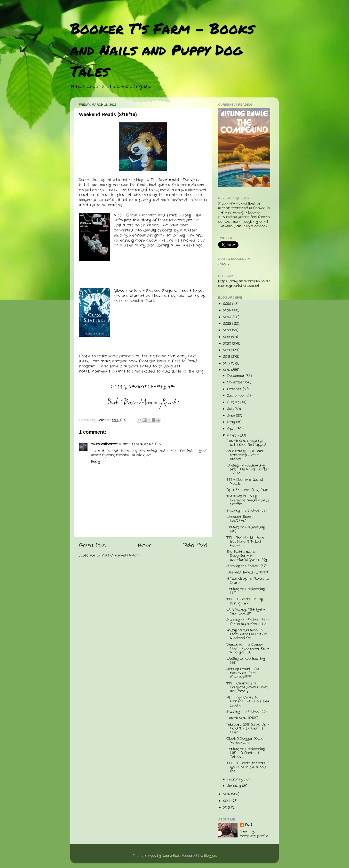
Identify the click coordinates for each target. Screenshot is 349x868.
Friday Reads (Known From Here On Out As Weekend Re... (246, 634)
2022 (228, 330)
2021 (227, 337)
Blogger (210, 856)
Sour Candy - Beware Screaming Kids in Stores (245, 455)
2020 (228, 344)
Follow (223, 264)
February (235, 779)
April (232, 429)
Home (144, 545)
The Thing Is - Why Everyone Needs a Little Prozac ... (248, 500)
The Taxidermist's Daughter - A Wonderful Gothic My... (247, 556)
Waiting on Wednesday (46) (246, 661)
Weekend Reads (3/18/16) (247, 572)
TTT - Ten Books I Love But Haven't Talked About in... (245, 541)
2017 (227, 363)
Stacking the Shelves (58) (246, 511)
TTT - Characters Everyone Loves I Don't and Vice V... (247, 687)
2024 (228, 317)
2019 (227, 350)
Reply (95, 462)
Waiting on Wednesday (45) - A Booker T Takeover (246, 753)
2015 (227, 794)
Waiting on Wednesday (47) (246, 591)
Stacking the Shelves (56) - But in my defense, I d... (248, 622)
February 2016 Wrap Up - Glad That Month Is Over (248, 729)
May (232, 422)
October (235, 389)
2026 (228, 304)
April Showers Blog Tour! (247, 490)
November (236, 382)
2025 (228, 310)
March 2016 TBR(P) (242, 718)
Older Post (195, 545)
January (235, 786)
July (231, 409)
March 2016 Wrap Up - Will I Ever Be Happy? (246, 443)
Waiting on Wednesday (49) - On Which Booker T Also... (248, 469)
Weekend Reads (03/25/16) (240, 519)
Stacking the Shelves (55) (246, 712)
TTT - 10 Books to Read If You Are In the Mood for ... (248, 767)
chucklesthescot (104, 444)
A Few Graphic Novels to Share (248, 581)
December (236, 376)
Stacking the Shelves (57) (246, 566)
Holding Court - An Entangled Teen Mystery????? (243, 673)
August (234, 402)
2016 (227, 370)
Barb (249, 825)
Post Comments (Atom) (121, 555)
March (234, 435)
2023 (228, 324)
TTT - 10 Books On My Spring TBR (245, 601)
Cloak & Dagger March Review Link (246, 741)
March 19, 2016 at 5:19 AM (140, 444)
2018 (227, 357)
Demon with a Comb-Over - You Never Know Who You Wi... (248, 649)
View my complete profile (254, 834)
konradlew (171, 856)
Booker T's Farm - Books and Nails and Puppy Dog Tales (162, 49)
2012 (227, 808)
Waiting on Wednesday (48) (246, 529)
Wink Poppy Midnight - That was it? (246, 612)
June (232, 416)
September (237, 396)
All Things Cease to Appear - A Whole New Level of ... (248, 701)
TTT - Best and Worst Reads (245, 482)
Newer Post (92, 545)
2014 (227, 801)
